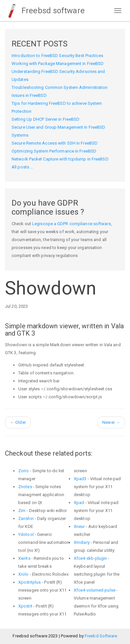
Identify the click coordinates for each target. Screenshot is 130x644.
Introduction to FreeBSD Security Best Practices (57, 56)
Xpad (79, 503)
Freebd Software (101, 636)
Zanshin (26, 518)
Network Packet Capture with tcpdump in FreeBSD (60, 159)
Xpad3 (80, 479)
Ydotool (26, 534)
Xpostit (25, 606)
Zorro (24, 471)
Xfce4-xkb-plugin (90, 558)
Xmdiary (82, 542)
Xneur (79, 526)
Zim (22, 511)
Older (18, 422)
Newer (111, 422)
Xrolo (23, 574)
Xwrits (24, 558)
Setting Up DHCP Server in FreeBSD (45, 119)
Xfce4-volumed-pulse (95, 590)
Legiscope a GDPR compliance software (71, 224)
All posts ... (22, 167)
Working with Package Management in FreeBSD (58, 64)
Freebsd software (45, 11)
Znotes (25, 487)
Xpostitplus (29, 582)
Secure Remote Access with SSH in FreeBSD (55, 143)
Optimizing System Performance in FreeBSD (54, 151)
